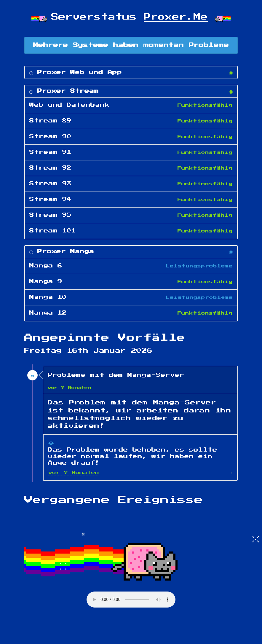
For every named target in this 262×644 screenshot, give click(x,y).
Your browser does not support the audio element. (131, 600)
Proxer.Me (176, 17)
